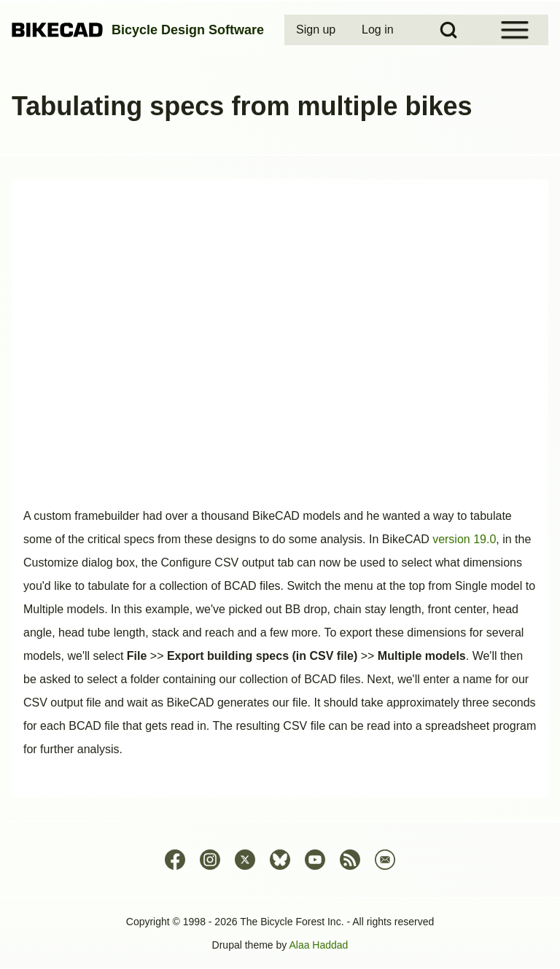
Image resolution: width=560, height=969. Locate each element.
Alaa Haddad (318, 945)
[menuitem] (317, 30)
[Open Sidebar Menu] (515, 30)
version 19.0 (464, 539)
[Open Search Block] (448, 30)
